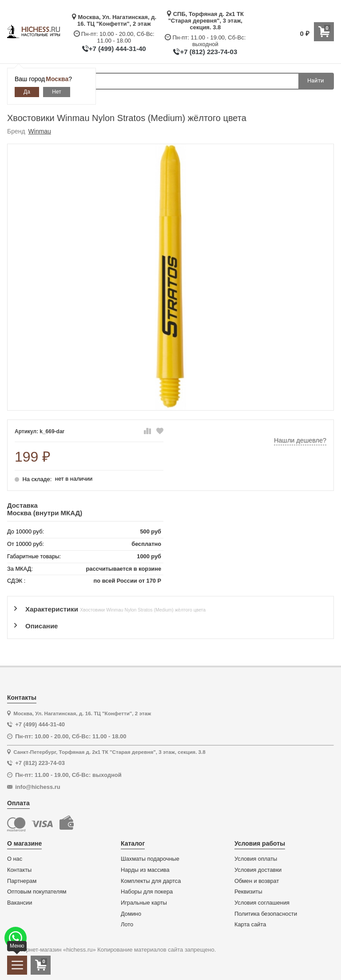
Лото (127, 925)
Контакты (19, 870)
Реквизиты (248, 892)
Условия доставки (258, 870)
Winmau (40, 131)
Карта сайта (250, 925)
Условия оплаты (256, 859)
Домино (131, 914)
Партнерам (22, 881)
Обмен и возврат (257, 881)
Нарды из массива (145, 870)
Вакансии (20, 903)
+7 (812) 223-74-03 (208, 52)
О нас (15, 859)
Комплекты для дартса (151, 881)
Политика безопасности (266, 914)
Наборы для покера (147, 892)
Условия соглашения (262, 903)
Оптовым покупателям (37, 892)
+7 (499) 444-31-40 (117, 49)
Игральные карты (144, 903)
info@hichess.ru (38, 787)
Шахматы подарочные (150, 859)
